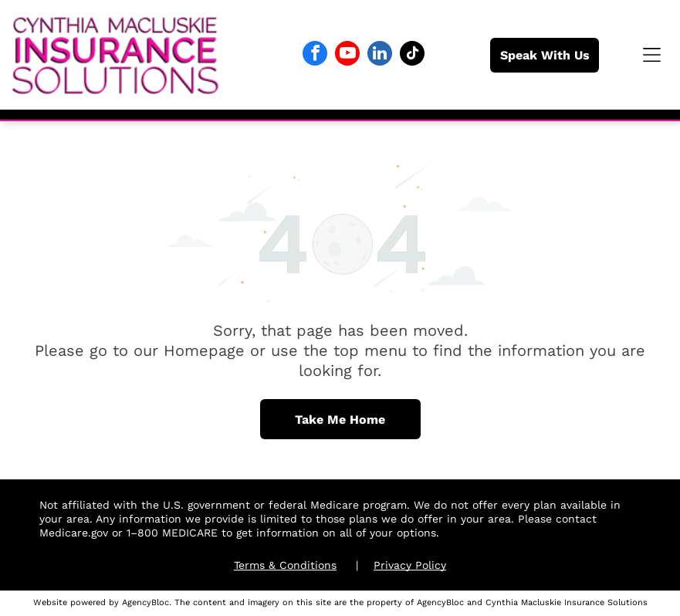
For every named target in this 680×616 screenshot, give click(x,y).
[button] (652, 55)
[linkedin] (380, 55)
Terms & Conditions (285, 565)
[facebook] (315, 55)
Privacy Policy (410, 565)
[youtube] (347, 55)
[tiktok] (412, 55)
